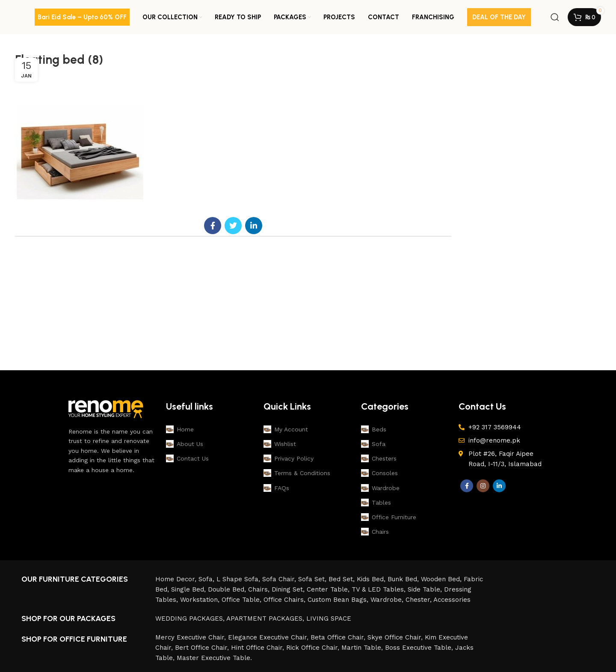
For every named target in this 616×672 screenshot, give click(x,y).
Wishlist (280, 444)
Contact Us (187, 458)
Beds (374, 429)
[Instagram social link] (483, 486)
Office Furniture (389, 517)
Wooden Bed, (442, 579)
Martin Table (361, 648)
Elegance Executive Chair (267, 637)
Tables (376, 503)
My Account (286, 429)
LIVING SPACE (329, 618)
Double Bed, (228, 589)
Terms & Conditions (297, 473)
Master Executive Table (213, 658)
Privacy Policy (289, 458)
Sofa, (207, 579)
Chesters (379, 458)
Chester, (419, 600)
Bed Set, (343, 579)
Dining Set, (289, 589)
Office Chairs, (286, 600)
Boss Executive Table (418, 648)
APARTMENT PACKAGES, (266, 618)
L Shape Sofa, (239, 579)
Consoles (379, 473)
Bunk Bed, (404, 579)
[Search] (555, 17)
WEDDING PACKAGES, (191, 618)
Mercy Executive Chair (190, 637)
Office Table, (243, 600)
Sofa (373, 444)
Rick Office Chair (312, 648)
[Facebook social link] (213, 226)
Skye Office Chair (394, 637)
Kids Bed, (372, 579)
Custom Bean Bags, (339, 600)
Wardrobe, (388, 600)
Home (180, 429)
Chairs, (260, 589)
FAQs (276, 488)
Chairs (375, 532)
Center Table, (329, 589)
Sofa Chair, (280, 579)
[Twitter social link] (233, 226)
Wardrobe (380, 488)
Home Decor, (177, 579)
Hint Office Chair (257, 648)
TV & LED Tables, (380, 589)
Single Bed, (190, 589)
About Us (185, 444)
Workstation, (201, 600)
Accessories (452, 600)
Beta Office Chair (337, 637)
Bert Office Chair (201, 648)
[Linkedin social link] (254, 226)
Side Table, (426, 589)
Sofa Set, (313, 579)
